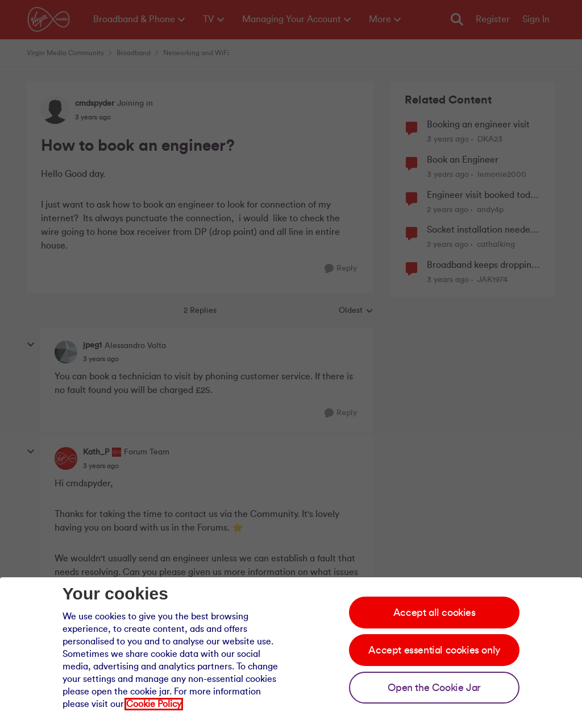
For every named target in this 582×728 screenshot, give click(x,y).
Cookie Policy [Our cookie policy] (154, 704)
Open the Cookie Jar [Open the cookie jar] (434, 688)
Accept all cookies (435, 613)
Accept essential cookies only (434, 650)
